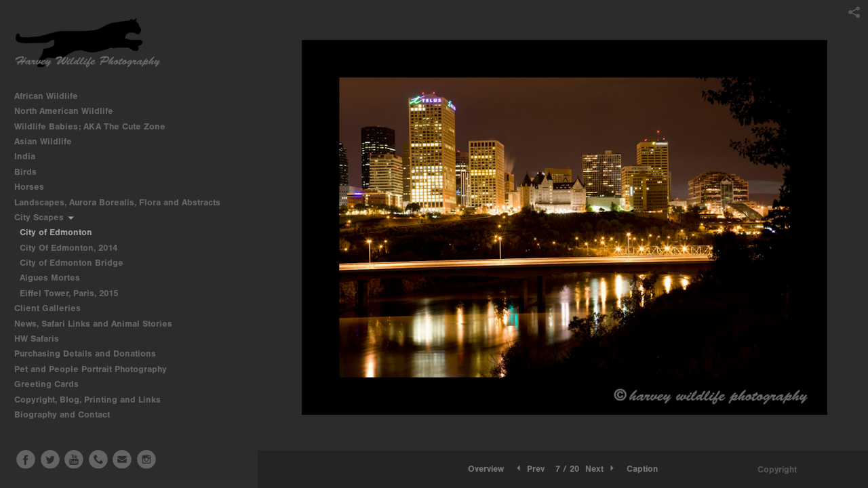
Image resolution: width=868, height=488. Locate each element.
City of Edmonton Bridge (72, 263)
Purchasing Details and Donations (91, 353)
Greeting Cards (52, 384)
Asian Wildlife (49, 141)
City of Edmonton (56, 232)
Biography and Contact (62, 414)
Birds (31, 172)
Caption (642, 469)
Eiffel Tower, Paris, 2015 (69, 293)
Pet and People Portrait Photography (91, 369)
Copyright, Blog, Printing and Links (93, 400)
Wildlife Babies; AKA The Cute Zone (90, 126)
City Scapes (45, 217)
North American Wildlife (70, 111)
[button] (486, 469)
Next (601, 469)
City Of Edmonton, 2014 (68, 248)
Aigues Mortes (50, 278)
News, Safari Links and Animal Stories (99, 324)
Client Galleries (47, 308)
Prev (529, 469)
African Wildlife (52, 96)
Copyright (777, 469)
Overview (486, 469)
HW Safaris (42, 339)
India (31, 156)
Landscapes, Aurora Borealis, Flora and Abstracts (123, 202)
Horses (35, 187)
